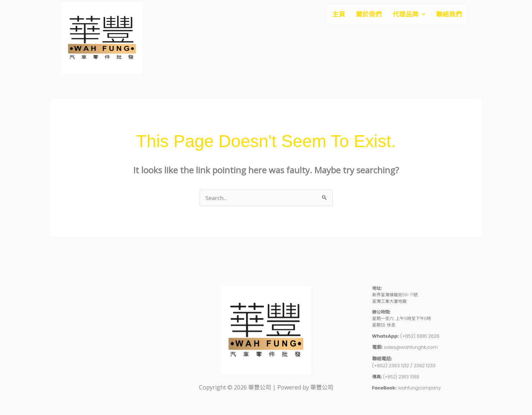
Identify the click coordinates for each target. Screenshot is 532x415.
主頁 (329, 15)
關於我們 (362, 15)
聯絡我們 (448, 15)
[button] (405, 15)
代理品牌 (405, 15)
